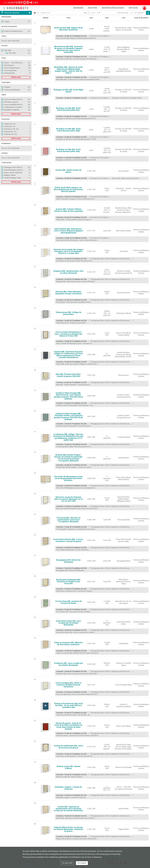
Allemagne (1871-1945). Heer (14, 167)
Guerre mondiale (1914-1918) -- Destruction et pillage (23, 105)
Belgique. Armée (10, 175)
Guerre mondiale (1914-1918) (14, 100)
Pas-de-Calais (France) (12, 68)
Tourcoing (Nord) (10, 71)
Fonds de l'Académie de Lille (14, 31)
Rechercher (78, 8)
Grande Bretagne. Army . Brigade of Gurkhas (20, 178)
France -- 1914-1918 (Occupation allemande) (20, 63)
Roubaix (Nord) (9, 73)
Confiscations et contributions (15, 107)
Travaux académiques (12, 90)
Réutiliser (133, 8)
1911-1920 (12, 53)
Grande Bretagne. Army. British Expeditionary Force (22, 170)
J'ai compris (82, 863)
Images (7, 22)
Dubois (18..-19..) (10, 127)
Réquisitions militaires (12, 110)
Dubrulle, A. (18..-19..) (11, 129)
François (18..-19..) (10, 132)
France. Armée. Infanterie (13, 173)
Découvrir (92, 8)
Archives (7, 87)
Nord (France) (9, 65)
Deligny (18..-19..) (10, 124)
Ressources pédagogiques (113, 8)
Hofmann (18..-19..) (11, 134)
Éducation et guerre (11, 102)
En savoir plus (67, 863)
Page (85, 13)
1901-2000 (8, 51)
